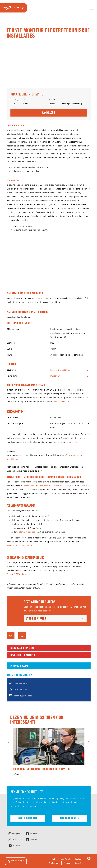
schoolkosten (72, 442)
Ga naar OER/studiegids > (19, 574)
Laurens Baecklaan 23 (61, 370)
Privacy (67, 863)
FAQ (53, 859)
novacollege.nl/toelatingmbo (20, 546)
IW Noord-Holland (61, 402)
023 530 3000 (21, 684)
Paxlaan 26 (55, 376)
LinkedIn (33, 840)
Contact (78, 863)
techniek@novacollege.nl (24, 696)
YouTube (16, 846)
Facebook (33, 834)
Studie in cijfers (36, 619)
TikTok (14, 840)
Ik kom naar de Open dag (22, 648)
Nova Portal (65, 859)
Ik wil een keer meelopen (22, 655)
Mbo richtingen (28, 818)
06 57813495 (21, 690)
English (78, 859)
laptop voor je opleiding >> (29, 471)
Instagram (16, 834)
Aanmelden (48, 113)
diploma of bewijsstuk (27, 532)
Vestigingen (54, 863)
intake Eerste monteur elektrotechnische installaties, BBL (49, 486)
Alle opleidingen (69, 818)
